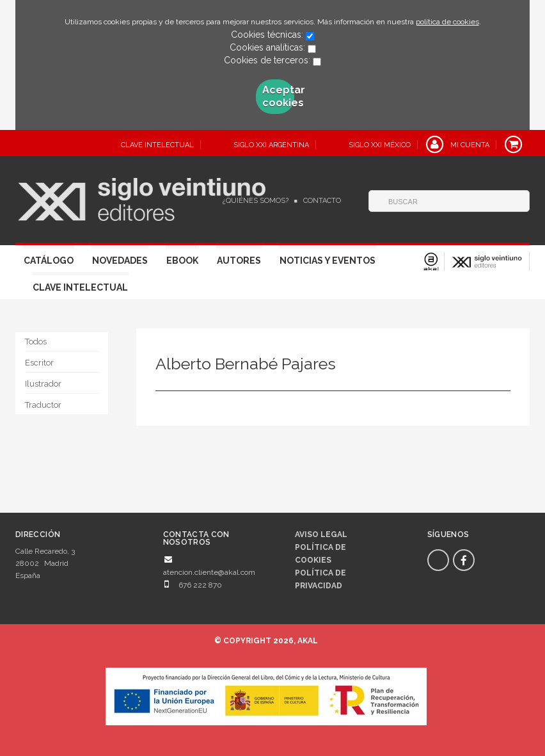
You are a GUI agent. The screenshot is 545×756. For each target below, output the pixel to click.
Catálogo (49, 261)
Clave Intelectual (80, 287)
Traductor (43, 405)
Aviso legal (321, 535)
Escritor (39, 363)
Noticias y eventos (328, 261)
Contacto (322, 201)
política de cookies (447, 22)
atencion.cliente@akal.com (209, 572)
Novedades (120, 261)
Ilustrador (43, 384)
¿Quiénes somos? (256, 201)
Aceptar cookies (278, 96)
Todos (36, 342)
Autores (239, 261)
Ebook (182, 261)
